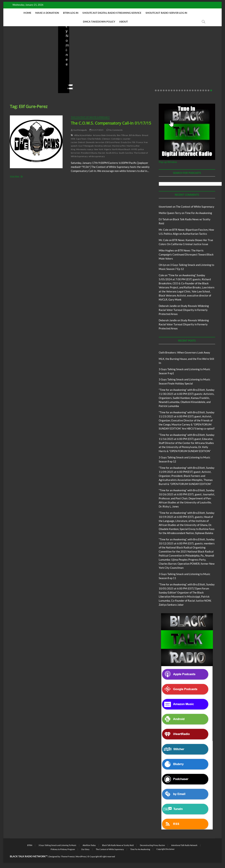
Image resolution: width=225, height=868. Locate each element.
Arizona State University (105, 135)
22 (211, 90)
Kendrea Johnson (103, 146)
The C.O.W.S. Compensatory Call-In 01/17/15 (111, 123)
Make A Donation (47, 13)
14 (190, 90)
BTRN (30, 845)
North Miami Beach (121, 149)
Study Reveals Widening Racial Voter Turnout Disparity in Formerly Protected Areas (184, 310)
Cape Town (81, 139)
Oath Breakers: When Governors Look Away (25, 76)
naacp (90, 149)
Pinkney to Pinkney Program (63, 849)
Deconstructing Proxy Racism (152, 845)
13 (187, 90)
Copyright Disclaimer (165, 849)
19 (203, 90)
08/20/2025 (193, 78)
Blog (10, 68)
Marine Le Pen (119, 146)
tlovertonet (165, 207)
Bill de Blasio (135, 135)
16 (195, 90)
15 (193, 90)
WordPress (81, 856)
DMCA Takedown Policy (99, 22)
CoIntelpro (117, 139)
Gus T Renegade (86, 146)
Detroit (81, 142)
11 (182, 90)
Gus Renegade (79, 130)
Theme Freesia (68, 856)
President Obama (89, 153)
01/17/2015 (96, 130)
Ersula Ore (126, 142)
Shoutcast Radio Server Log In (166, 13)
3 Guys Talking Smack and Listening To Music (57, 845)
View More (14, 88)
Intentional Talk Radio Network (184, 845)
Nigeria (107, 149)
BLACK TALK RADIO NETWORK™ (29, 856)
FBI (134, 142)
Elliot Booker (125, 78)
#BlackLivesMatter (83, 135)
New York (99, 149)
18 (201, 90)
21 (208, 90)
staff (11, 83)
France (140, 142)
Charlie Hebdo (94, 139)
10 (179, 90)
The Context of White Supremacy (90, 117)
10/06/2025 (143, 78)
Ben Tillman (123, 135)
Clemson (106, 139)
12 (185, 90)
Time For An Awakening (198, 213)
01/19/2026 (25, 83)
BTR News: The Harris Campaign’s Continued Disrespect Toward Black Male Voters (186, 254)
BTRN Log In (71, 13)
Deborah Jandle (168, 306)
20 (206, 90)
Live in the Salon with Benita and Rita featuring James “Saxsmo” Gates (193, 69)
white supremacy (97, 156)
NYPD (134, 149)
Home (27, 13)
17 (198, 90)
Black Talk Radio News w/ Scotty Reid (28, 65)
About (123, 22)
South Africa (112, 153)
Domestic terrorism (95, 142)
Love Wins (177, 78)
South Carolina (126, 153)
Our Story (85, 849)
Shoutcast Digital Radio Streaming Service (112, 13)
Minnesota (81, 149)
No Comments (43, 83)
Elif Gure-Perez (113, 142)
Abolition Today (89, 845)
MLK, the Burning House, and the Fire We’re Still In (85, 76)
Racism (102, 153)
